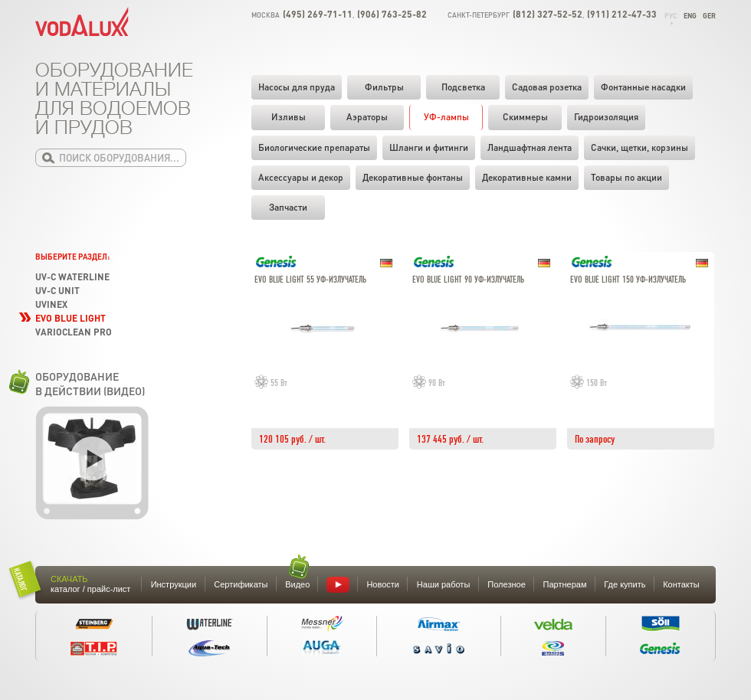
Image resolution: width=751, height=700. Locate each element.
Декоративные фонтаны (413, 177)
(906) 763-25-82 (392, 14)
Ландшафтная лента (530, 147)
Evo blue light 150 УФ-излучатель (628, 280)
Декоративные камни (527, 177)
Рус (671, 16)
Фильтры (384, 87)
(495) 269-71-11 (318, 14)
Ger (709, 16)
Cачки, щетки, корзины (639, 147)
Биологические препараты (314, 147)
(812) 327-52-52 (548, 14)
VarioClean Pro (74, 332)
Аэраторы (367, 117)
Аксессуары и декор (301, 177)
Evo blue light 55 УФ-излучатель (310, 280)
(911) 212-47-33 (622, 14)
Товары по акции (626, 177)
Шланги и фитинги (429, 147)
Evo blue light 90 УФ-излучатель (468, 280)
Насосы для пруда (297, 87)
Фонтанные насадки (643, 87)
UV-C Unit (57, 291)
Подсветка (463, 87)
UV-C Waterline (72, 277)
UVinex (51, 304)
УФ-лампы (446, 117)
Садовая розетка (547, 87)
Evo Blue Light (71, 318)
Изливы (289, 117)
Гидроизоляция (606, 117)
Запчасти (288, 207)
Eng (690, 16)
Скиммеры (525, 117)
